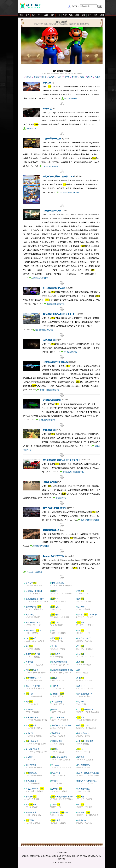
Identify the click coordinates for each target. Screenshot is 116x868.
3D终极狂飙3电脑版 (59, 662)
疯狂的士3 (81, 607)
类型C (56, 654)
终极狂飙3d (83, 812)
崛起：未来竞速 (58, 717)
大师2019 (31, 773)
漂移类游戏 (63, 852)
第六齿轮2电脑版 (32, 749)
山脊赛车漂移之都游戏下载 (49, 390)
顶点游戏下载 (31, 128)
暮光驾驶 (29, 757)
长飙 (29, 694)
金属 (81, 599)
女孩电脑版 (32, 741)
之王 (81, 717)
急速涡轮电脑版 (32, 717)
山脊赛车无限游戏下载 (40, 278)
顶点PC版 (47, 109)
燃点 (79, 670)
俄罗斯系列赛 (33, 654)
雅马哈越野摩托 (83, 765)
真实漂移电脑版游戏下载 (44, 330)
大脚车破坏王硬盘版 (52, 138)
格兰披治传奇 (57, 702)
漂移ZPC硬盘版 (50, 482)
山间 (29, 702)
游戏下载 (56, 862)
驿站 (55, 749)
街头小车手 (30, 615)
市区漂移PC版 (49, 340)
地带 (55, 615)
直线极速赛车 (57, 741)
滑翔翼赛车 (56, 733)
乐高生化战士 (31, 812)
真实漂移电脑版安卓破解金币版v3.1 (59, 314)
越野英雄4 (81, 757)
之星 (55, 607)
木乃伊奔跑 (56, 773)
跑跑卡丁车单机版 (33, 686)
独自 (81, 662)
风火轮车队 (58, 694)
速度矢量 (29, 710)
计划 (55, 622)
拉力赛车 (57, 820)
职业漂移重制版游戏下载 (56, 304)
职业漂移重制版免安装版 (54, 288)
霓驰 (53, 630)
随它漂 (54, 710)
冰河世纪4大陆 (33, 607)
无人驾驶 (55, 646)
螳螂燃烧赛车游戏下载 (41, 546)
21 (54, 678)
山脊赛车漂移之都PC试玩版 (55, 362)
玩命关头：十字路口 (34, 591)
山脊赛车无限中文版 (52, 210)
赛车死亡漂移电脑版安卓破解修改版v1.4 (61, 460)
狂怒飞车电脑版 (58, 583)
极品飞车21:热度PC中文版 (55, 508)
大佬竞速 (29, 662)
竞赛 (81, 622)
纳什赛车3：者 (33, 630)
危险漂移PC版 (49, 430)
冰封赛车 (31, 725)
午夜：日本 (83, 725)
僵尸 (81, 804)
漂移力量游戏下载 (71, 99)
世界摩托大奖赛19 (84, 694)
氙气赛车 (55, 781)
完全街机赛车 (82, 820)
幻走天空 (31, 583)
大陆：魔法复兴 (59, 757)
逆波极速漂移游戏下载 (47, 420)
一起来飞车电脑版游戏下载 (69, 192)
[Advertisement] (17, 50)
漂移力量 (47, 83)
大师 (81, 797)
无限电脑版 (32, 670)
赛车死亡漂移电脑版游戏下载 (73, 472)
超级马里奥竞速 (83, 733)
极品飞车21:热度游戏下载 (90, 520)
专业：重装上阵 (85, 741)
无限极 (30, 820)
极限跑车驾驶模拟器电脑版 (62, 670)
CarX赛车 (31, 638)
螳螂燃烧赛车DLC (51, 530)
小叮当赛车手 (31, 765)
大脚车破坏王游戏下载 (50, 166)
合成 (81, 678)
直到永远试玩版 (83, 789)
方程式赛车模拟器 (84, 638)
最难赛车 (31, 804)
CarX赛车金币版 (85, 710)
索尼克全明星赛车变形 (35, 599)
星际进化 (57, 638)
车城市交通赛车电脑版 (62, 797)
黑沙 (81, 646)
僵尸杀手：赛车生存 (87, 615)
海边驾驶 (81, 702)
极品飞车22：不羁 (33, 622)
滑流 (81, 630)
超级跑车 (57, 789)
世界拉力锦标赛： (35, 789)
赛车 (55, 591)
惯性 (81, 591)
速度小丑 (29, 733)
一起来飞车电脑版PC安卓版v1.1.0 (58, 176)
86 (80, 749)
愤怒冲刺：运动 (59, 812)
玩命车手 (55, 686)
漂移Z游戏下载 (61, 498)
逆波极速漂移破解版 (52, 400)
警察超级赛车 (31, 781)
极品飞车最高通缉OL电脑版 (88, 773)
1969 (55, 599)
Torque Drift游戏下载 (34, 572)
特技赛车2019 (33, 678)
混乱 (29, 646)
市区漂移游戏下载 (70, 352)
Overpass (55, 765)
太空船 (56, 804)
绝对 (81, 654)
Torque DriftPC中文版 (54, 556)
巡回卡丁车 (81, 686)
